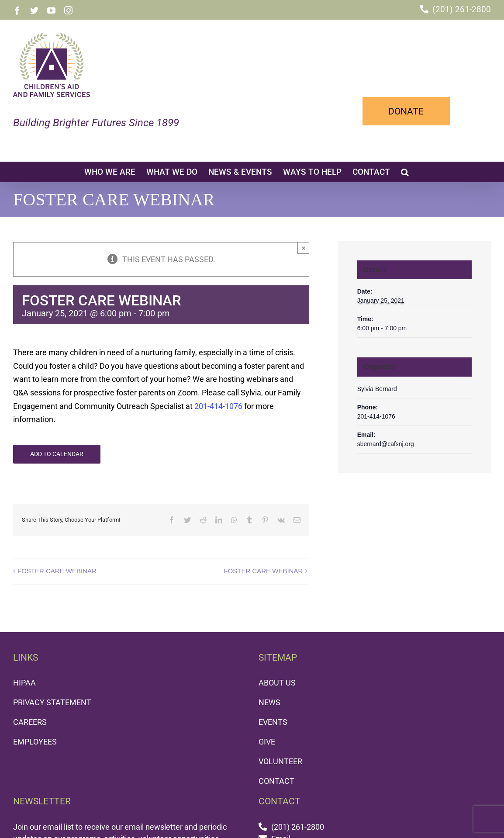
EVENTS (273, 722)
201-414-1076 (218, 406)
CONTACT (276, 781)
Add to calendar (57, 454)
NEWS (269, 702)
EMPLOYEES (35, 742)
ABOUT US (277, 683)
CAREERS (30, 722)
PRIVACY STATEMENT (52, 702)
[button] (405, 172)
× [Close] (303, 248)
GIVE (267, 742)
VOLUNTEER (280, 761)
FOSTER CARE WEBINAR (57, 571)
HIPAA (24, 683)
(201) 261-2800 (462, 9)
